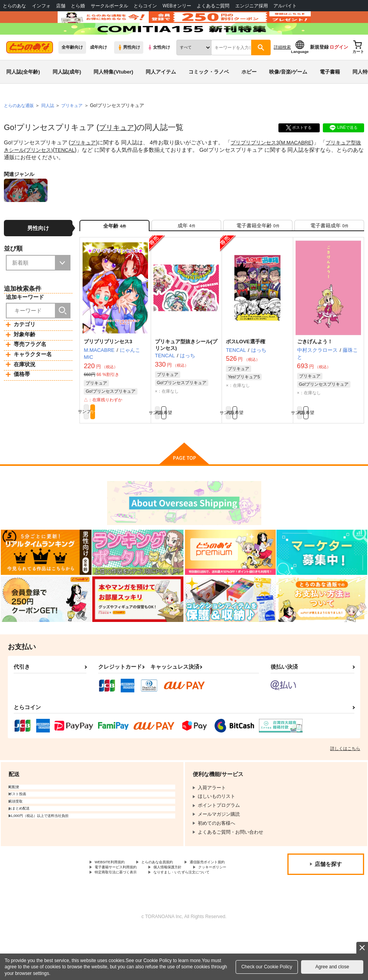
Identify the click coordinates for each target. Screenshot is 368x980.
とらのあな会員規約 (172, 894)
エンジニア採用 (252, 6)
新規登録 (319, 70)
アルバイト (285, 6)
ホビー (249, 95)
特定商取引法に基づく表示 (123, 914)
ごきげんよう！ (315, 370)
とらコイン (145, 6)
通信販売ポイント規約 (118, 901)
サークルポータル (109, 6)
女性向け (159, 70)
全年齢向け (72, 70)
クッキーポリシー (167, 908)
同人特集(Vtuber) (113, 95)
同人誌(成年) (67, 95)
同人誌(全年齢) (23, 95)
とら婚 (78, 6)
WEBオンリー (177, 6)
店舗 (61, 6)
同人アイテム (161, 95)
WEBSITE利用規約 (114, 894)
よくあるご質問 (213, 6)
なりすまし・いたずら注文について (132, 921)
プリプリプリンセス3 (259, 166)
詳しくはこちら (345, 780)
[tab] (186, 251)
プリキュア (118, 151)
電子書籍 (330, 95)
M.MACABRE (303, 166)
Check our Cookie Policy (267, 967)
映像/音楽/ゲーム (288, 95)
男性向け (129, 70)
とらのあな (14, 6)
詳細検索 (282, 70)
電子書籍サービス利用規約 (186, 901)
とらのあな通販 (20, 129)
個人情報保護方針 (113, 908)
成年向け (99, 70)
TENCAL (80, 173)
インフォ (41, 6)
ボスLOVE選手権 (245, 370)
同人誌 (51, 129)
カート (131, 442)
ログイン (339, 70)
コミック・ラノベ (209, 95)
